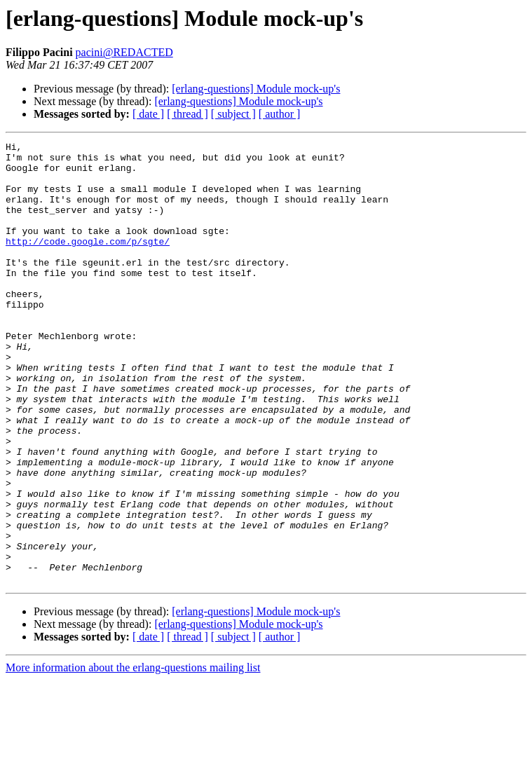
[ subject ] (233, 114)
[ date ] (148, 114)
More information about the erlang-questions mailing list (133, 756)
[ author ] (280, 114)
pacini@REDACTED (124, 52)
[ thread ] (187, 114)
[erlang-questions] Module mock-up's (256, 89)
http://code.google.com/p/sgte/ (88, 262)
